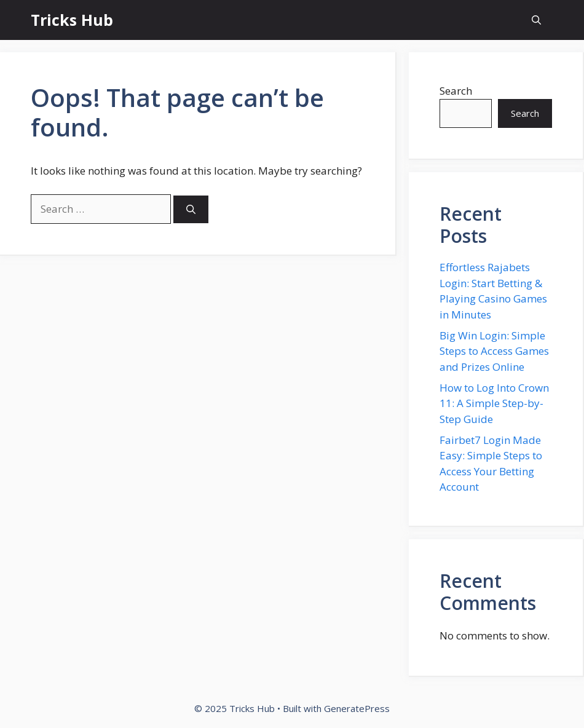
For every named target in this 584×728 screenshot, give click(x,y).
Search (456, 91)
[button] (536, 20)
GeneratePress (357, 708)
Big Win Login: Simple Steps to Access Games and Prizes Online (494, 351)
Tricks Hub (72, 20)
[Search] (191, 209)
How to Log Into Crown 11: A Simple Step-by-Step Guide (494, 403)
